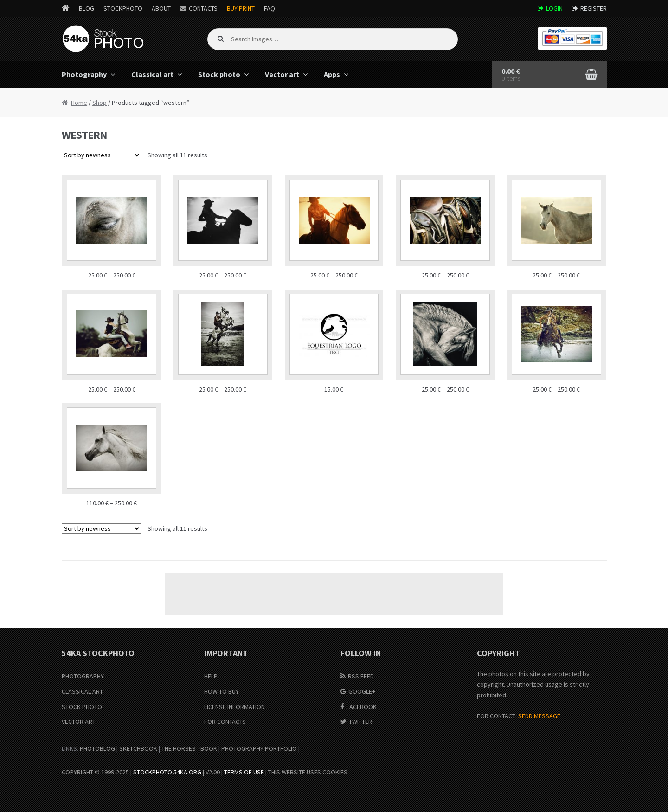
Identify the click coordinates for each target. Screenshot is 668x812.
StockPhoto (123, 8)
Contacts (203, 8)
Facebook (362, 707)
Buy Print (241, 8)
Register (594, 8)
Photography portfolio (259, 748)
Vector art (282, 74)
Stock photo (219, 74)
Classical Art (82, 691)
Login (554, 8)
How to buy (222, 691)
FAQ (270, 8)
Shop (100, 103)
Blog (87, 8)
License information (234, 707)
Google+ (362, 691)
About (161, 8)
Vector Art (79, 722)
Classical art (152, 74)
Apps (332, 74)
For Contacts (225, 722)
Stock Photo (82, 707)
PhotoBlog (97, 748)
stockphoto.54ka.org (167, 772)
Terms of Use (244, 772)
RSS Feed (361, 676)
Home (79, 103)
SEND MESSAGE (539, 716)
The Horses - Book (189, 748)
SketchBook (138, 748)
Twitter (360, 722)
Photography (84, 74)
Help (211, 676)
